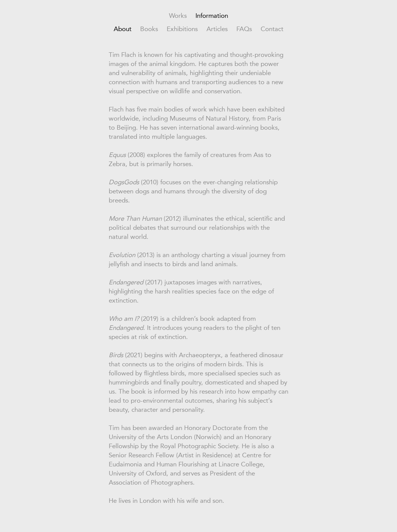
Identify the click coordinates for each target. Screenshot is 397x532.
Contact (272, 29)
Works (178, 16)
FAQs (244, 29)
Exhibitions (182, 29)
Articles (217, 29)
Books (149, 29)
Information (212, 16)
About (123, 29)
